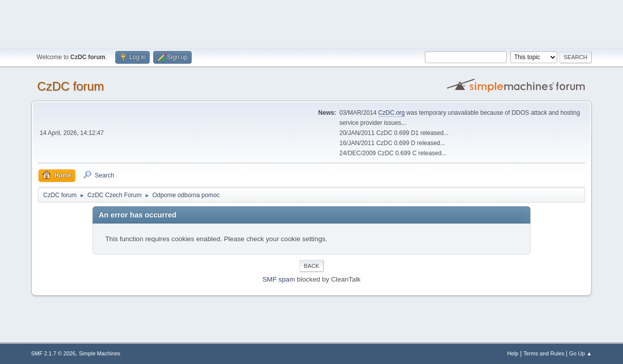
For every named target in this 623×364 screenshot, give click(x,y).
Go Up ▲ (581, 353)
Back (312, 266)
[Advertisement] (312, 23)
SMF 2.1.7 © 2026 (54, 353)
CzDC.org (392, 113)
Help (513, 353)
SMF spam (279, 279)
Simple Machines (100, 353)
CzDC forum (71, 86)
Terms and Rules (544, 353)
